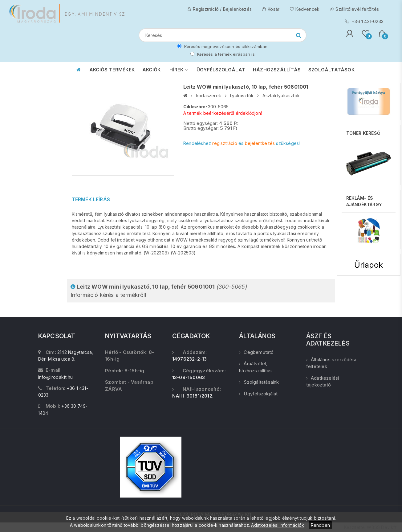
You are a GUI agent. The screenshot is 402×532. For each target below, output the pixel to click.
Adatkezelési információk (278, 525)
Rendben (320, 525)
